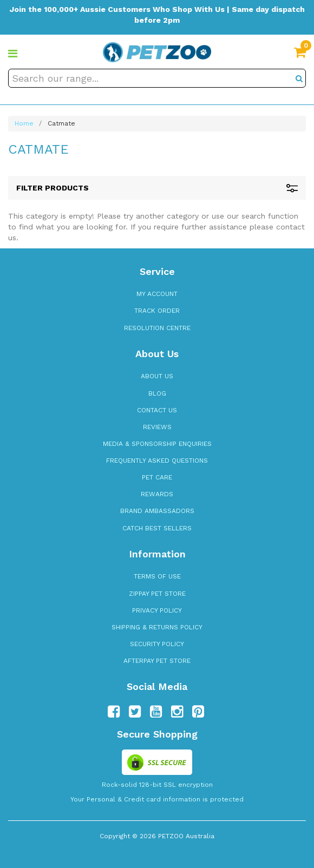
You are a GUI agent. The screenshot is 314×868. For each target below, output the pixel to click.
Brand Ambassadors (157, 511)
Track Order (157, 311)
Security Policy (157, 644)
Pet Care (157, 477)
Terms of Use (157, 576)
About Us (157, 376)
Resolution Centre (157, 328)
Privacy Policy (157, 610)
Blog (157, 393)
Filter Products (157, 188)
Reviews (157, 427)
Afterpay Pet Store (157, 661)
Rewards (157, 494)
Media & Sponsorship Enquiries (157, 444)
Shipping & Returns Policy (157, 627)
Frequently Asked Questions (157, 461)
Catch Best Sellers (157, 528)
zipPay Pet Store (157, 594)
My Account (157, 294)
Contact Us (157, 410)
